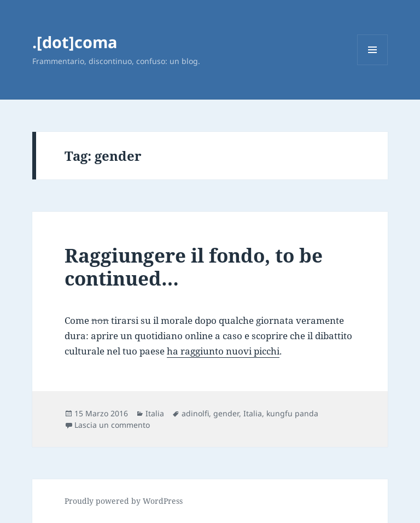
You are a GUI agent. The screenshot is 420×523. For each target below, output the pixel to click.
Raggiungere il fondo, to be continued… (194, 267)
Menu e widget (373, 65)
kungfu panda (292, 413)
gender (226, 413)
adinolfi (195, 413)
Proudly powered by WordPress (124, 501)
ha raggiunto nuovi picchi (223, 351)
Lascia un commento (112, 425)
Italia (155, 413)
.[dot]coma (75, 42)
